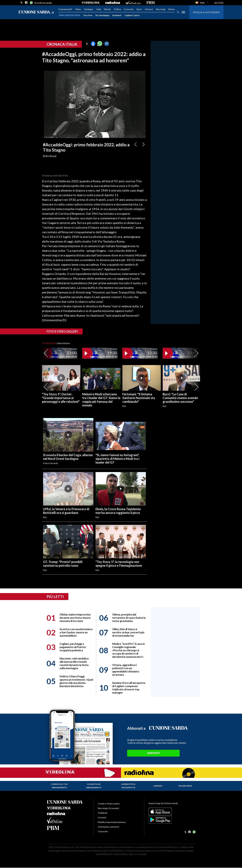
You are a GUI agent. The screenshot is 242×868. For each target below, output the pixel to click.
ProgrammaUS (65, 9)
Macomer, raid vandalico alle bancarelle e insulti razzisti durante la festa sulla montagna (74, 663)
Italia (99, 9)
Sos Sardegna (102, 15)
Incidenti (117, 15)
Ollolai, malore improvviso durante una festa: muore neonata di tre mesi (75, 618)
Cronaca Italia (62, 44)
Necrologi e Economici (108, 808)
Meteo (172, 9)
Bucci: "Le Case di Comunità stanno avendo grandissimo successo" (180, 398)
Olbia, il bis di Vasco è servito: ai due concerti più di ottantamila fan (128, 632)
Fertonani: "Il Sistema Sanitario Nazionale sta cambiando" (139, 398)
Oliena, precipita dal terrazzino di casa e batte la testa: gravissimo (129, 618)
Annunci (149, 9)
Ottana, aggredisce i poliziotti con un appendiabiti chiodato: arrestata (126, 670)
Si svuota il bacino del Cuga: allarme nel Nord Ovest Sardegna (68, 457)
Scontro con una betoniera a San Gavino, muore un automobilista (76, 632)
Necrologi (161, 9)
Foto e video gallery (62, 331)
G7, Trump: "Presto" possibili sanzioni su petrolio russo (63, 564)
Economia (129, 9)
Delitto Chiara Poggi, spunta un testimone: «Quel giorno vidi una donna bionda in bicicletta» (76, 681)
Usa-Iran (88, 15)
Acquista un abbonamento (94, 786)
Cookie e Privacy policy (109, 804)
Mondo (107, 9)
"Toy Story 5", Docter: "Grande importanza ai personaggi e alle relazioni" (61, 398)
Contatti (102, 817)
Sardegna (89, 9)
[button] (87, 44)
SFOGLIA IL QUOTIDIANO (206, 12)
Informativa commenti (108, 827)
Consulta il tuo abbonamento (59, 786)
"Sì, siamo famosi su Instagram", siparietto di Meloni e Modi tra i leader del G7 (117, 459)
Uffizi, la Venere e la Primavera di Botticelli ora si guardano (66, 511)
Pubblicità (103, 813)
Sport (139, 9)
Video (78, 9)
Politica (117, 9)
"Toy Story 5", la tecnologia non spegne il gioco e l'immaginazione (119, 564)
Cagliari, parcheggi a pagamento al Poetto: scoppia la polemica (73, 647)
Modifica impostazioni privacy (112, 822)
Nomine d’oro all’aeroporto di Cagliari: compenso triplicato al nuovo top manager (129, 688)
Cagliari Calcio (132, 15)
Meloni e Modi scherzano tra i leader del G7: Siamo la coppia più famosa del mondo (101, 400)
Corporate (103, 831)
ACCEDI (219, 3)
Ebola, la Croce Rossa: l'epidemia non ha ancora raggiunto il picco (118, 511)
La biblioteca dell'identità (128, 786)
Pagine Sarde (185, 786)
